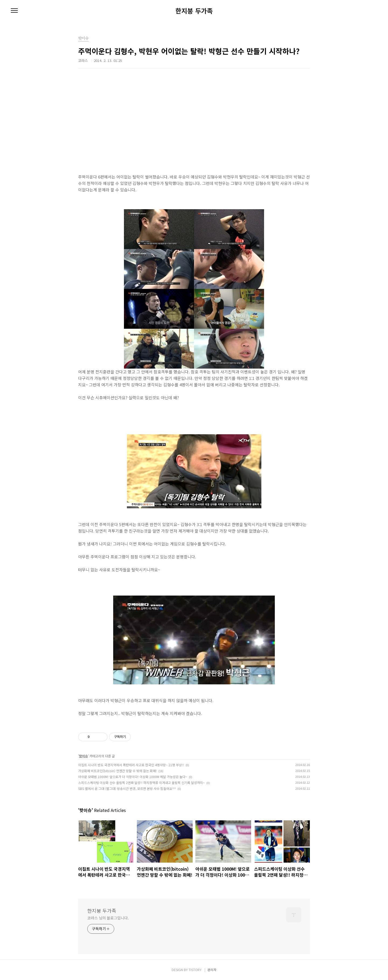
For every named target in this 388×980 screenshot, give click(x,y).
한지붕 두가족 (194, 11)
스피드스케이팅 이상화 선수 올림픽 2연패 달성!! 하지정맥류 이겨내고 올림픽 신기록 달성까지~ (141, 783)
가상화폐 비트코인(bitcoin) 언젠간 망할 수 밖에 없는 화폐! (117, 771)
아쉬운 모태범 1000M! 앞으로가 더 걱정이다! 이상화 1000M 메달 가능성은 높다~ (133, 777)
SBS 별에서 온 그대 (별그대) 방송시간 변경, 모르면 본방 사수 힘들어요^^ (127, 788)
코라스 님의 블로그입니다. (108, 918)
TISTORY (195, 970)
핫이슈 (83, 756)
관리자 (212, 970)
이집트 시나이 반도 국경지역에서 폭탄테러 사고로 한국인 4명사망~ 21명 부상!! (131, 765)
